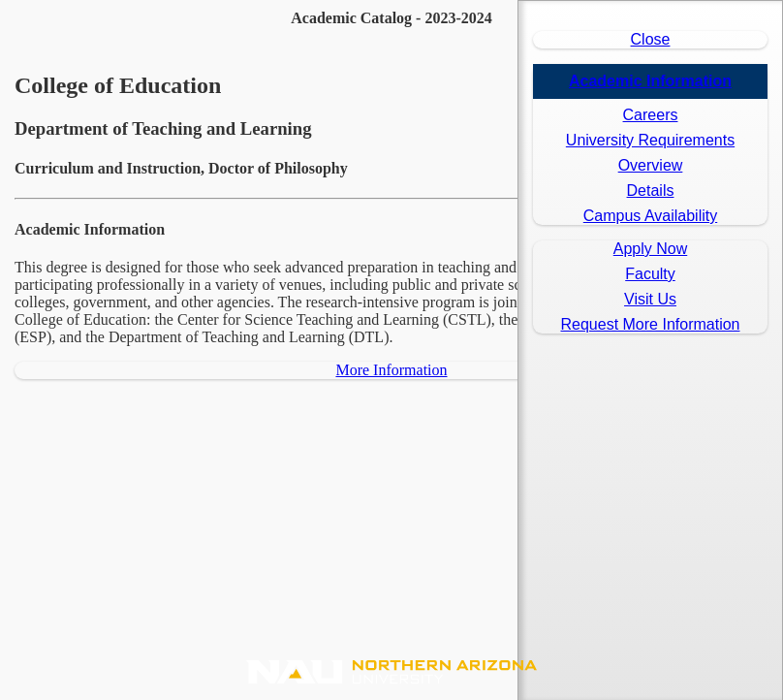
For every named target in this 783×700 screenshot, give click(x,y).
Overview (651, 165)
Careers (651, 115)
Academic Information (650, 81)
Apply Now (650, 249)
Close (651, 39)
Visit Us (650, 299)
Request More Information (651, 324)
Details (651, 191)
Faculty (650, 274)
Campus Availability (650, 216)
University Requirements (650, 140)
